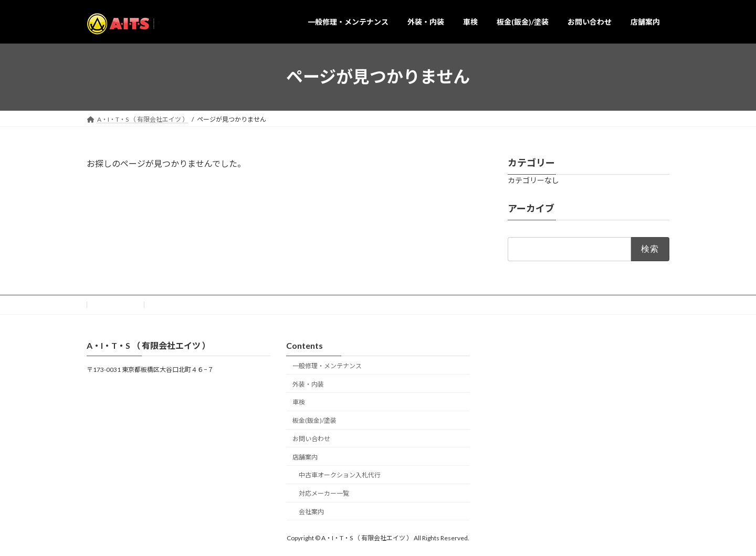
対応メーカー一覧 (324, 493)
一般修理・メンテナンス (327, 365)
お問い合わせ (115, 304)
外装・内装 (308, 384)
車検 (299, 402)
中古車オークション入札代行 (340, 475)
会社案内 (311, 512)
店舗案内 (305, 457)
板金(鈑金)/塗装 (314, 420)
